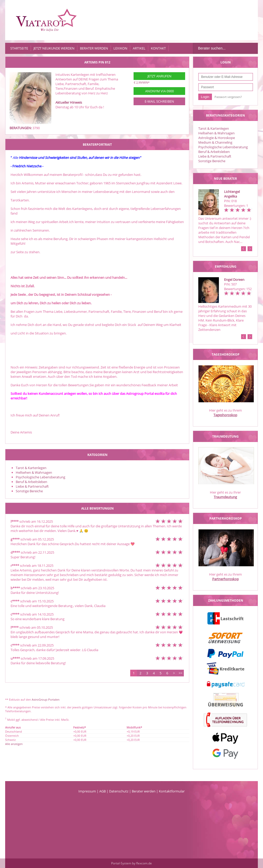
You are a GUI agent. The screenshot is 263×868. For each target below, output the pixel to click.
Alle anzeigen (14, 744)
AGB (102, 791)
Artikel (139, 48)
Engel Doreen (234, 280)
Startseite (19, 48)
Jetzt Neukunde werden (54, 48)
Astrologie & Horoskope (217, 138)
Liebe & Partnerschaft (215, 156)
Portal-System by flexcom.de (131, 863)
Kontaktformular (172, 791)
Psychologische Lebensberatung (223, 147)
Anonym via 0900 (159, 91)
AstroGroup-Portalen (46, 699)
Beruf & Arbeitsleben (214, 152)
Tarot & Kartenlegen (214, 128)
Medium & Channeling (215, 142)
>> (180, 673)
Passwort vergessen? (228, 97)
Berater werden (94, 48)
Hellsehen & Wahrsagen (216, 133)
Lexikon (120, 48)
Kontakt (158, 48)
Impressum (87, 791)
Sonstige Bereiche (212, 161)
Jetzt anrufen (159, 76)
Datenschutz (119, 791)
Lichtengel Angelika (232, 194)
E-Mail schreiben (159, 101)
